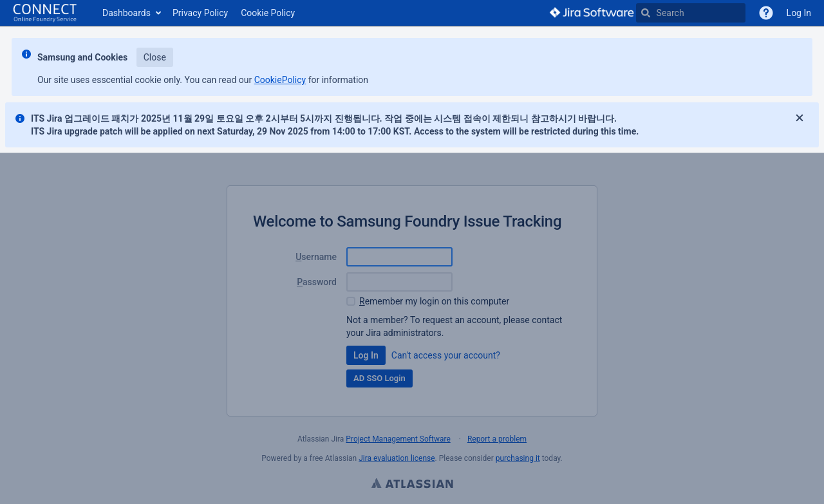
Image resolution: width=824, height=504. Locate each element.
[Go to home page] (45, 13)
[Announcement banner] (412, 90)
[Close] (800, 118)
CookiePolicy (280, 80)
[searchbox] (691, 13)
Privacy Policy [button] (200, 13)
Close (155, 57)
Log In (799, 13)
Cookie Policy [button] (268, 13)
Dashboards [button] (126, 13)
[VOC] (766, 13)
